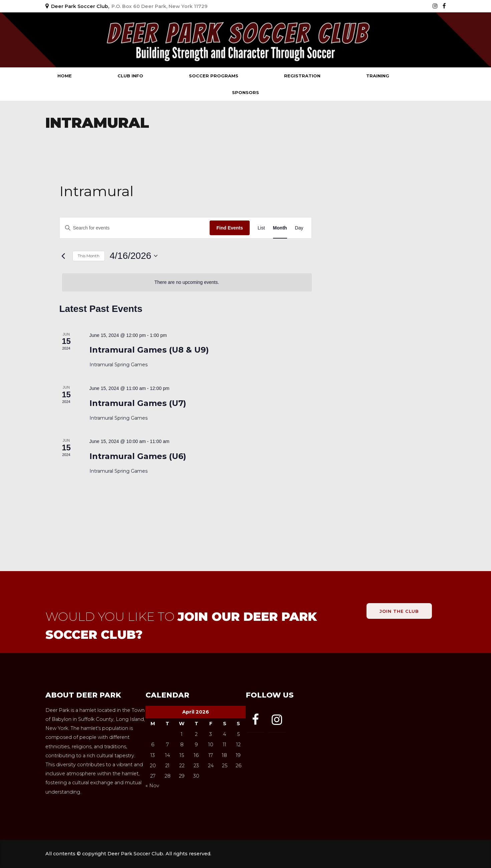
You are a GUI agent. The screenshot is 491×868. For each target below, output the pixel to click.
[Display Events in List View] (261, 228)
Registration (302, 76)
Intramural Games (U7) (138, 403)
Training (378, 76)
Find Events (229, 228)
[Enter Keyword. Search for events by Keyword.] (135, 228)
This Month (89, 256)
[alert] (187, 282)
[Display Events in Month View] (280, 228)
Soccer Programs (214, 76)
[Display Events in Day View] (299, 228)
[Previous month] (63, 256)
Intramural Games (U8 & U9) (149, 350)
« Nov (152, 786)
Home (65, 76)
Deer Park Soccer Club (109, 40)
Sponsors (246, 92)
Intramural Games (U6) (138, 456)
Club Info (130, 76)
